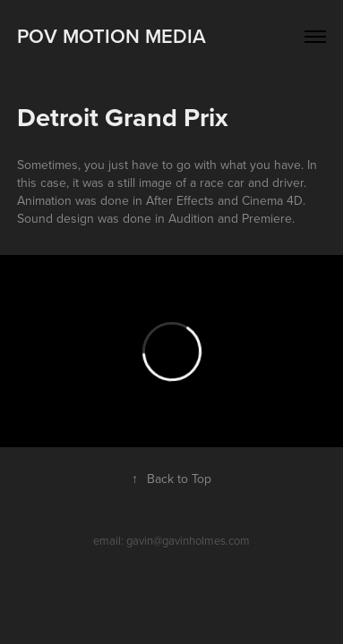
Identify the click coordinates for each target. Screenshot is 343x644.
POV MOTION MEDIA (111, 36)
